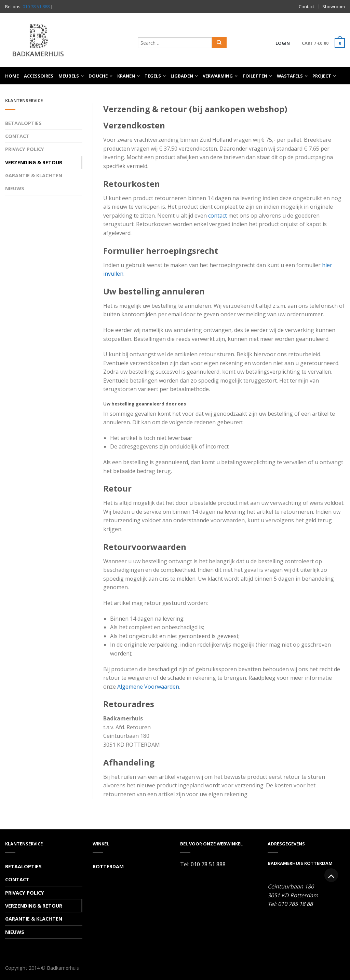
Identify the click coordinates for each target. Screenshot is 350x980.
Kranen (126, 76)
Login (283, 43)
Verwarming (218, 76)
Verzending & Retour (34, 162)
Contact (306, 6)
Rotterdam (108, 866)
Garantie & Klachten (34, 175)
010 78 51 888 (36, 6)
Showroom (334, 6)
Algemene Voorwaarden (148, 687)
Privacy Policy (25, 149)
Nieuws (15, 188)
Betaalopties (23, 123)
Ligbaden (182, 76)
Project (322, 76)
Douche (98, 76)
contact (218, 216)
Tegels (153, 76)
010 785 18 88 (295, 904)
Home (12, 76)
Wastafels (290, 76)
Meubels (69, 76)
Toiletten (255, 76)
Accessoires (39, 76)
